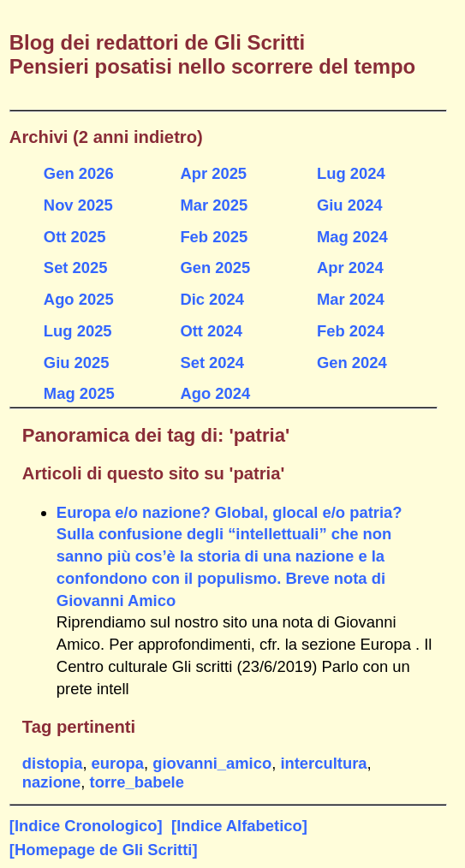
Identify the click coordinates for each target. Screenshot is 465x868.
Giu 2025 (77, 363)
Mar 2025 (214, 205)
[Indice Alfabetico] (239, 826)
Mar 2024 (351, 299)
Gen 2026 (79, 173)
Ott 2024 (211, 331)
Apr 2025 (213, 173)
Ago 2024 (215, 393)
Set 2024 (212, 363)
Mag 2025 (79, 393)
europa (118, 763)
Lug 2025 (78, 331)
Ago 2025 (79, 299)
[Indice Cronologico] (86, 826)
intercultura (323, 763)
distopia (53, 763)
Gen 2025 (215, 268)
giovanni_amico (212, 763)
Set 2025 (76, 268)
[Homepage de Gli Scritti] (104, 850)
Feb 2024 (351, 331)
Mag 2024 (352, 237)
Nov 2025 (78, 205)
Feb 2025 (214, 237)
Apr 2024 (350, 268)
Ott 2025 (75, 237)
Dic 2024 (212, 299)
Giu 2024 (350, 205)
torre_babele (137, 782)
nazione (51, 782)
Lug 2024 (351, 173)
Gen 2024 (352, 363)
